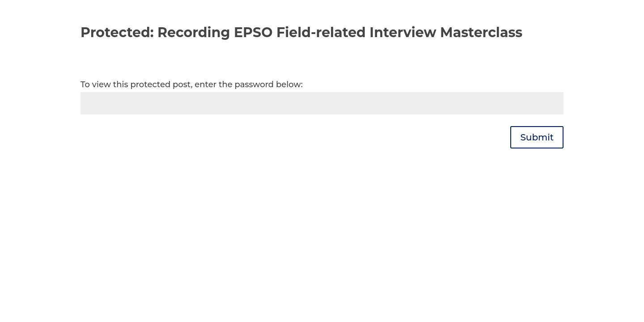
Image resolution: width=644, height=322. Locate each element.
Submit (537, 137)
